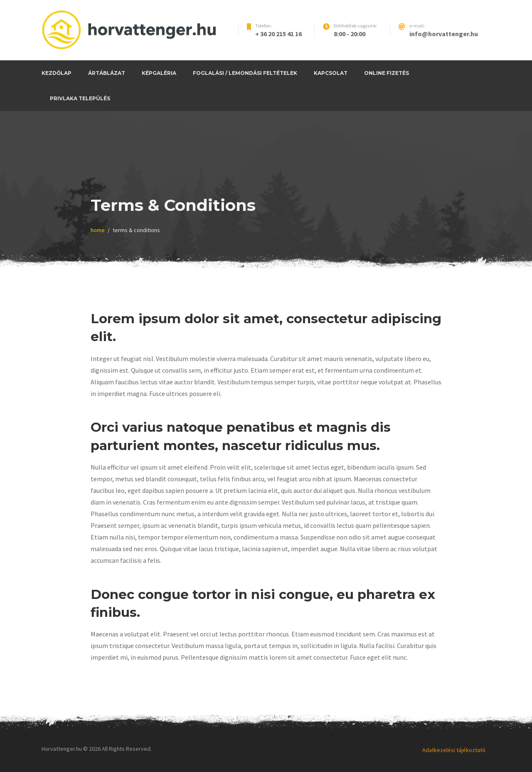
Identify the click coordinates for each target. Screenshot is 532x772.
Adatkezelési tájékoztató (454, 750)
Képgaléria (159, 73)
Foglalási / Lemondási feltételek (245, 73)
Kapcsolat (331, 73)
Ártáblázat (107, 73)
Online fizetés (387, 73)
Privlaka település (80, 98)
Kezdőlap (57, 73)
